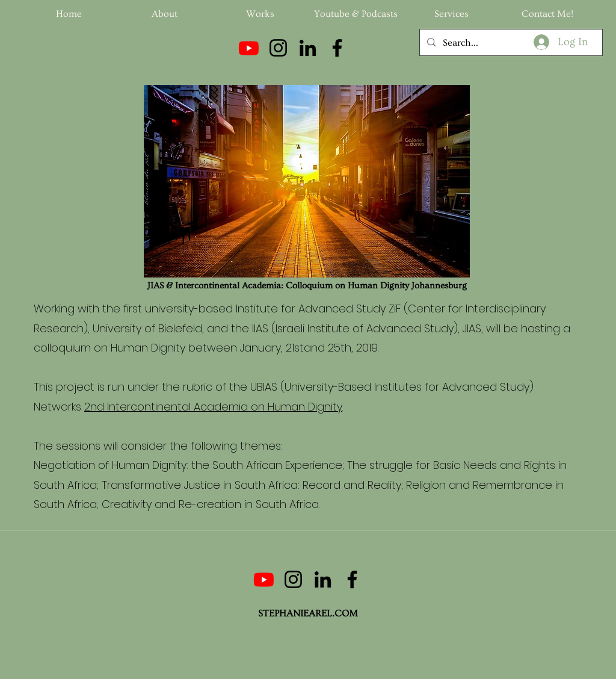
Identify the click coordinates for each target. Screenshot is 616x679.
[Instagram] (278, 48)
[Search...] (510, 43)
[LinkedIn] (308, 48)
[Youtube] (249, 48)
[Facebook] (337, 48)
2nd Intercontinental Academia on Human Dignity (213, 407)
